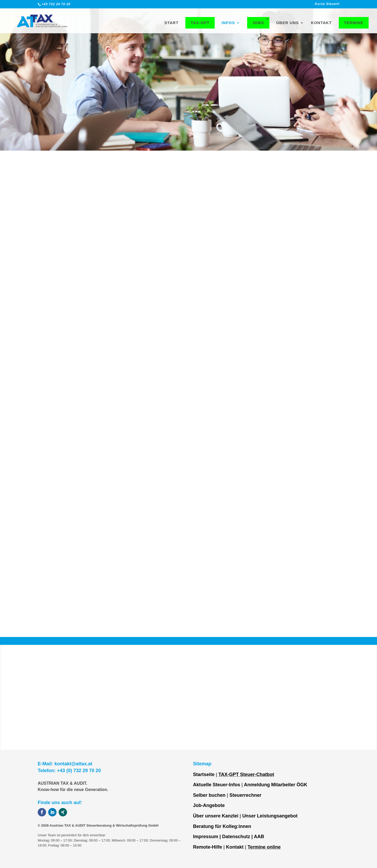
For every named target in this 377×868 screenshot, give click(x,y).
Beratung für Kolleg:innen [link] (222, 826)
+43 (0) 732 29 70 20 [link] (79, 771)
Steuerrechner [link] (245, 795)
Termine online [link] (264, 847)
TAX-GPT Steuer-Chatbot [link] (246, 774)
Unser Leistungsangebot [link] (270, 816)
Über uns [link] (287, 23)
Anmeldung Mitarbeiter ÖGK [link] (276, 785)
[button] (42, 812)
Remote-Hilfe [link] (207, 847)
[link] (277, 5)
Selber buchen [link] (209, 795)
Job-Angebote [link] (209, 805)
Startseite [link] (204, 774)
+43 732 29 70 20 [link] (56, 4)
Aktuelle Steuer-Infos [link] (217, 785)
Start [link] (171, 23)
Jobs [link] (258, 23)
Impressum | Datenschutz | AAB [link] (228, 837)
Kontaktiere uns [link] (144, 452)
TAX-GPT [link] (200, 23)
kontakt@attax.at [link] (73, 764)
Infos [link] (228, 23)
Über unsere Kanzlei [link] (216, 816)
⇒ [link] (113, 443)
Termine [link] (354, 23)
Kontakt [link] (321, 23)
